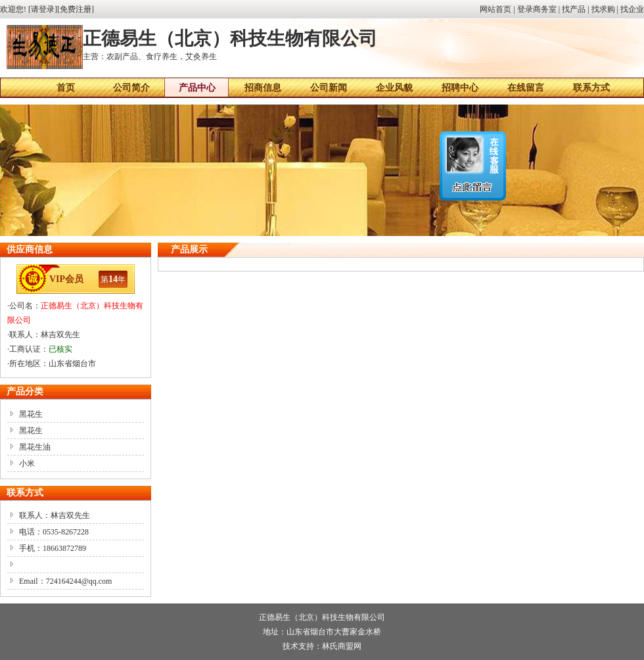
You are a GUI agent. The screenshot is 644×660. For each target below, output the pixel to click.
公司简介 (131, 88)
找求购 (603, 9)
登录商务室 (537, 9)
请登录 (43, 9)
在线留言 (526, 88)
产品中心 (197, 88)
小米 (27, 463)
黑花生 (31, 414)
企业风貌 (394, 88)
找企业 (632, 9)
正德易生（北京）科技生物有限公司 (322, 617)
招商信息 (263, 88)
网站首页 (495, 9)
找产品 (574, 9)
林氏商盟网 (342, 646)
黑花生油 (35, 447)
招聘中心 (460, 88)
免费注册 (76, 9)
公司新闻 (329, 88)
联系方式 (591, 88)
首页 (66, 88)
